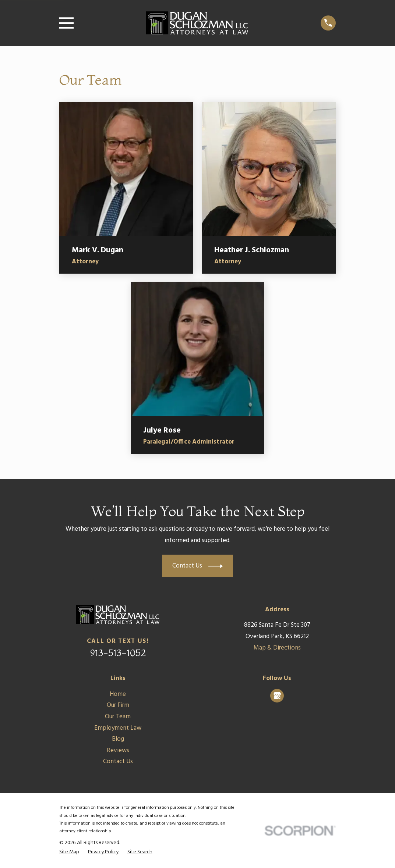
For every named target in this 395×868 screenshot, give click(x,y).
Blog (118, 739)
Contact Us (118, 762)
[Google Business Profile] (277, 696)
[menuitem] (69, 852)
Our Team (118, 717)
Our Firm (118, 705)
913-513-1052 (118, 653)
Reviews (118, 750)
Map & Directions (277, 648)
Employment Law (118, 728)
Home (118, 694)
